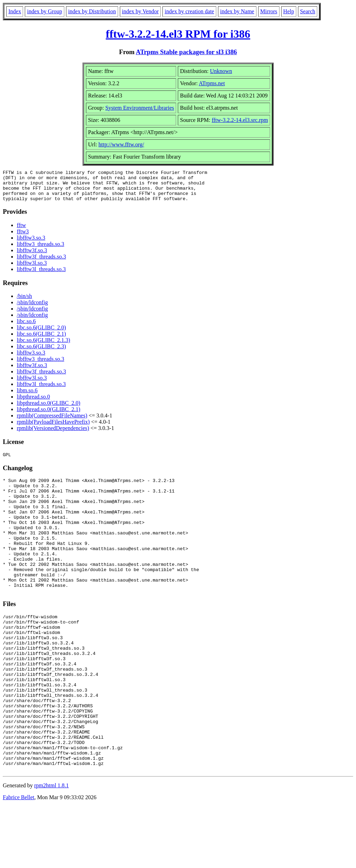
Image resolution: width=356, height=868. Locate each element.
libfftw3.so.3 (31, 244)
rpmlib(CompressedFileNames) (52, 422)
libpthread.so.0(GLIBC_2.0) (49, 409)
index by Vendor (140, 11)
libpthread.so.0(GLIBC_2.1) (49, 415)
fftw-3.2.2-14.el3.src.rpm (240, 120)
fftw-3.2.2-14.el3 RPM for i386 (178, 34)
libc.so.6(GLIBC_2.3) (41, 353)
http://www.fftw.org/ (121, 144)
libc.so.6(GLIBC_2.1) (41, 340)
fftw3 (23, 238)
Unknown (221, 71)
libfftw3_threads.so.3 (41, 250)
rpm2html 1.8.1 (52, 847)
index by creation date (189, 11)
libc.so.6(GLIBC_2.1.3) (43, 346)
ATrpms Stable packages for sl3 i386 (186, 52)
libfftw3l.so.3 (32, 269)
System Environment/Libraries (140, 108)
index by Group (44, 11)
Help (289, 11)
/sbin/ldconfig (32, 309)
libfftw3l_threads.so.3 (41, 275)
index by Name (237, 11)
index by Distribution (92, 11)
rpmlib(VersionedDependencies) (53, 434)
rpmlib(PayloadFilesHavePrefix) (53, 428)
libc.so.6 (26, 327)
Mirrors (269, 11)
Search (308, 11)
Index (15, 11)
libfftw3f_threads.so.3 (41, 263)
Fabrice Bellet (19, 859)
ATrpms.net (212, 83)
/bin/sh (24, 302)
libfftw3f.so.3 (32, 257)
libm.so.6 (27, 397)
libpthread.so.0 (33, 403)
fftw (21, 231)
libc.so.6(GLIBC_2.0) (41, 334)
